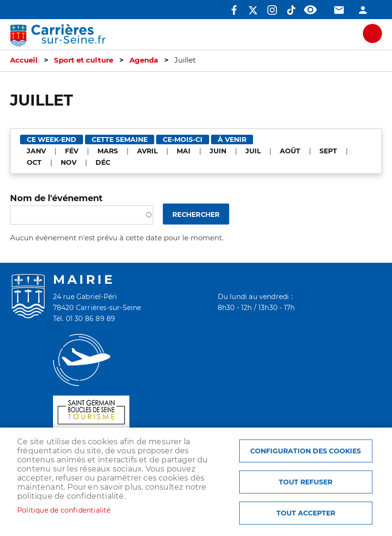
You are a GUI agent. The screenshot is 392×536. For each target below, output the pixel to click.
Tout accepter (306, 513)
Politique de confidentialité (64, 510)
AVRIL (147, 151)
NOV (69, 162)
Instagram (272, 10)
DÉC (103, 162)
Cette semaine (120, 139)
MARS (108, 151)
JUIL (253, 151)
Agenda (144, 60)
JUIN (218, 151)
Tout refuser (306, 482)
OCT (34, 162)
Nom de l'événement (56, 198)
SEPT (328, 151)
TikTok (291, 10)
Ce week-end (52, 139)
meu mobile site (372, 33)
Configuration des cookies (306, 451)
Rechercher (196, 215)
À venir (232, 139)
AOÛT (290, 151)
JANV (36, 151)
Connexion (363, 10)
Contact (339, 10)
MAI (184, 151)
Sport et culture (84, 60)
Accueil (24, 60)
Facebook (234, 10)
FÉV (72, 151)
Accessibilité (310, 10)
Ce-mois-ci (183, 139)
